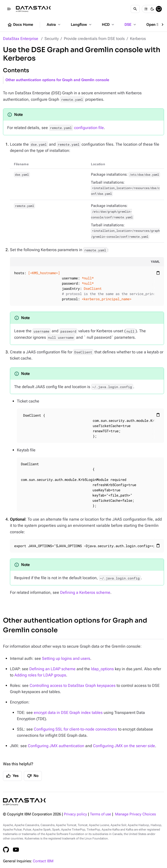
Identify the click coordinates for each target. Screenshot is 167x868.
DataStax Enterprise (21, 39)
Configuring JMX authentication (56, 746)
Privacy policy (75, 814)
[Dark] (152, 9)
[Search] (135, 9)
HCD (108, 25)
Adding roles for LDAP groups (40, 675)
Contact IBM (43, 861)
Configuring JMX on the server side (124, 746)
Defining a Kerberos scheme (85, 592)
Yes (12, 776)
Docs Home (20, 25)
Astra (54, 25)
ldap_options (102, 669)
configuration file (76, 128)
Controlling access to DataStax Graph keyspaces (73, 685)
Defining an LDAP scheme (52, 669)
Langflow (82, 25)
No (33, 776)
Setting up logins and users (66, 658)
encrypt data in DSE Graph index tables (68, 713)
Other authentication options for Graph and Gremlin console (57, 80)
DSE (131, 25)
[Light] (146, 9)
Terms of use (101, 814)
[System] (159, 9)
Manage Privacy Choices (135, 814)
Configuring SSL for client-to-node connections (75, 729)
